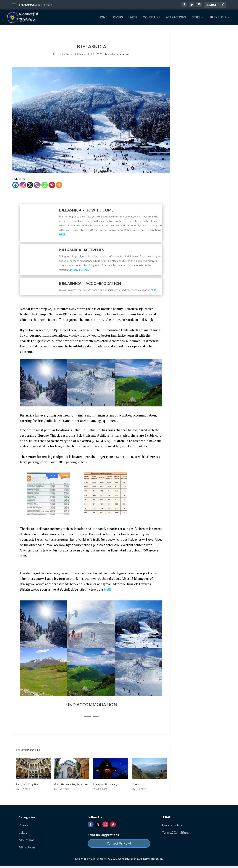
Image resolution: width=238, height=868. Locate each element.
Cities (196, 17)
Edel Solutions (99, 858)
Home (103, 17)
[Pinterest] (52, 184)
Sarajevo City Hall (28, 784)
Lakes (133, 17)
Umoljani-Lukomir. (79, 269)
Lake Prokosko (43, 5)
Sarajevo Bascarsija (106, 784)
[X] (30, 184)
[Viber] (37, 184)
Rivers (118, 17)
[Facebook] (16, 184)
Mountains (151, 17)
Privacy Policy (172, 825)
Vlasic (136, 784)
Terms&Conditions (176, 832)
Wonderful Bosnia (76, 53)
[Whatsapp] (45, 184)
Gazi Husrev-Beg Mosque (71, 784)
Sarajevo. (124, 53)
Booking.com (91, 715)
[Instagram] (23, 184)
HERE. (154, 289)
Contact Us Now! (119, 843)
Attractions (176, 17)
